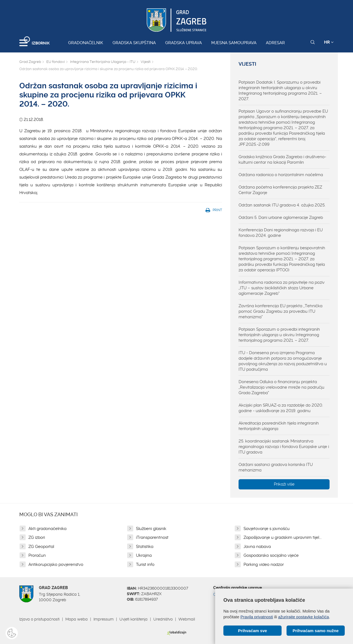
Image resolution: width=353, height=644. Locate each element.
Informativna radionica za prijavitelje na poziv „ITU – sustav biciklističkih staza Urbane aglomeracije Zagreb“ (282, 288)
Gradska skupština (134, 43)
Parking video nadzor (264, 565)
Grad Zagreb (30, 62)
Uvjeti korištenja (133, 619)
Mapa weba (77, 619)
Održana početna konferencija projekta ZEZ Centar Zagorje (280, 190)
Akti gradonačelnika (47, 529)
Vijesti (146, 62)
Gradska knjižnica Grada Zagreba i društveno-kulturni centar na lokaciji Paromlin (282, 160)
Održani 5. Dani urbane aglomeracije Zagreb (281, 218)
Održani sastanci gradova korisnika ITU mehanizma (276, 467)
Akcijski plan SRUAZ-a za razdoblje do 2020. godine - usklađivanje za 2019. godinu (281, 408)
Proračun (37, 555)
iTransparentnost (152, 537)
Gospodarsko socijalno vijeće (271, 555)
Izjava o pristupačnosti (39, 619)
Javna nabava (257, 547)
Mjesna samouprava (234, 43)
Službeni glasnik (151, 529)
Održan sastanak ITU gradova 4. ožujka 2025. (282, 205)
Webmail (187, 619)
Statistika (145, 547)
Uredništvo (163, 619)
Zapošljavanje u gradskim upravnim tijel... (283, 537)
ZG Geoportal (41, 547)
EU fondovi (56, 62)
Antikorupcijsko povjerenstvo (56, 565)
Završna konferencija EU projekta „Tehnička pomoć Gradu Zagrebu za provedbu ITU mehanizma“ (280, 311)
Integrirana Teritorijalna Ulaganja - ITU (103, 62)
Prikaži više (284, 484)
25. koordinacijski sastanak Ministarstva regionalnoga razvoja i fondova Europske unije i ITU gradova (284, 447)
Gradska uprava (184, 43)
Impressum (104, 619)
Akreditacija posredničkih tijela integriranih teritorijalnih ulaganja (279, 426)
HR (329, 42)
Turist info (145, 565)
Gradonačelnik (86, 43)
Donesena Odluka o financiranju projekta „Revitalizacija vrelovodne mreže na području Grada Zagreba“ (281, 387)
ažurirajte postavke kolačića (303, 617)
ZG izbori (37, 537)
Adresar (275, 43)
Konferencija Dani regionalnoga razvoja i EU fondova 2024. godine (281, 233)
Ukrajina (144, 555)
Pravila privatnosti (257, 617)
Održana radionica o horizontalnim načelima (281, 175)
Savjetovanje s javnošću (267, 529)
